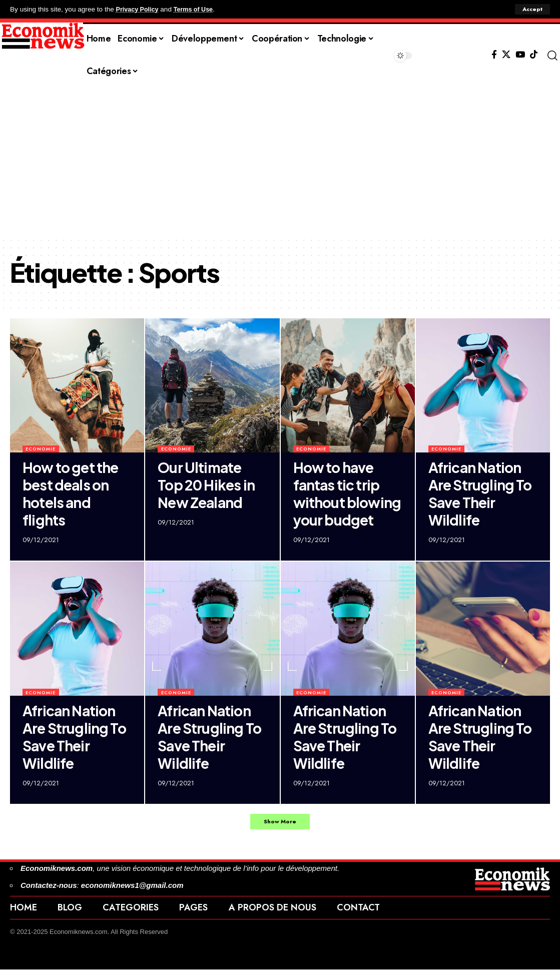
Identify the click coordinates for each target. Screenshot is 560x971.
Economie (41, 449)
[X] (506, 55)
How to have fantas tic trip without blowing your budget (347, 494)
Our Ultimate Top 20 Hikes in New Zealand (206, 485)
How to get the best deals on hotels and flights (70, 494)
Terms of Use (198, 9)
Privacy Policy (139, 9)
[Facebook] (494, 55)
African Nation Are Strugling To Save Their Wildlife (480, 494)
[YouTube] (520, 55)
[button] (532, 10)
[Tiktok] (534, 55)
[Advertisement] (280, 162)
